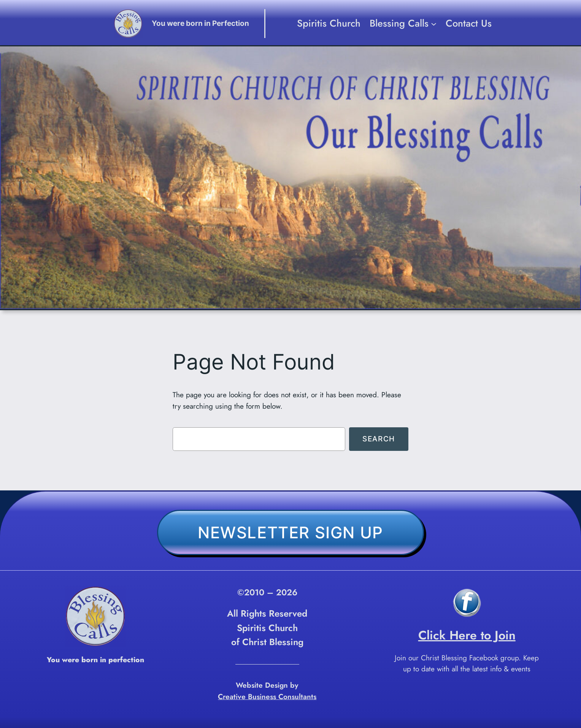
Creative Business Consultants (267, 696)
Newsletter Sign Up (290, 532)
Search (379, 439)
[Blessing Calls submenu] (434, 23)
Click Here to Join (467, 635)
